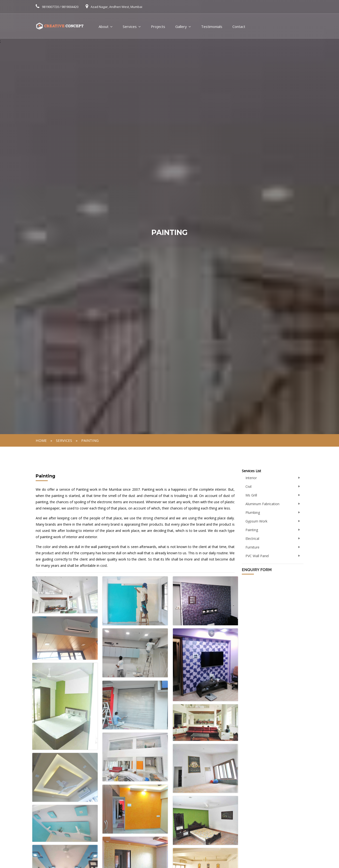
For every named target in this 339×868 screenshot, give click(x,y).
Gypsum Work (256, 521)
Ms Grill (251, 495)
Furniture (252, 547)
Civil (248, 486)
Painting (90, 440)
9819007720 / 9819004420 (60, 7)
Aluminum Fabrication (262, 504)
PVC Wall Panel (257, 556)
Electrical (252, 538)
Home (41, 440)
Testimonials (212, 26)
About (104, 26)
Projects (158, 26)
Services (130, 26)
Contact (239, 26)
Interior (251, 478)
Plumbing (253, 512)
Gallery (181, 26)
